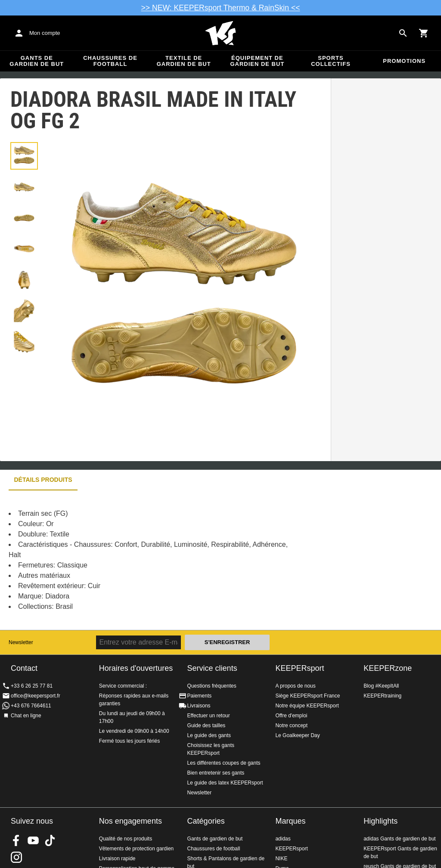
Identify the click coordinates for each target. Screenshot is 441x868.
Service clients (212, 668)
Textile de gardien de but (184, 61)
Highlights (380, 821)
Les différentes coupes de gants (224, 763)
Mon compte (45, 33)
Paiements (200, 696)
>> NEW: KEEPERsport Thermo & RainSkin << (221, 8)
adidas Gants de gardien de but (399, 839)
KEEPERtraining (382, 696)
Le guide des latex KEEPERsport (225, 783)
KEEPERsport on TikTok (50, 840)
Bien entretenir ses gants (216, 773)
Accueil (220, 33)
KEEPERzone (388, 668)
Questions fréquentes (212, 686)
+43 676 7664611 (31, 706)
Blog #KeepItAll (381, 686)
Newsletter (21, 642)
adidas (283, 839)
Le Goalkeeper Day (297, 735)
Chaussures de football (110, 61)
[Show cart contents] (424, 33)
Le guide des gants (209, 735)
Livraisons (199, 706)
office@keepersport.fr (36, 696)
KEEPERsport (300, 668)
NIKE (281, 859)
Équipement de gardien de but (257, 61)
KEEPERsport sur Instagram (16, 857)
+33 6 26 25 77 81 (32, 686)
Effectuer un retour (209, 716)
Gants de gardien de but (37, 61)
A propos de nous (295, 686)
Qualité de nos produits (126, 839)
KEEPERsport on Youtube (33, 840)
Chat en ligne (26, 716)
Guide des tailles (207, 725)
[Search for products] (403, 33)
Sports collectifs (331, 61)
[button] (24, 156)
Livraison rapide (117, 859)
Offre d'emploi (291, 716)
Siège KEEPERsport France (307, 696)
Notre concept (291, 725)
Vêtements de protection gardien (136, 849)
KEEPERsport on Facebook (16, 840)
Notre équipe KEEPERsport (307, 706)
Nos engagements (130, 821)
